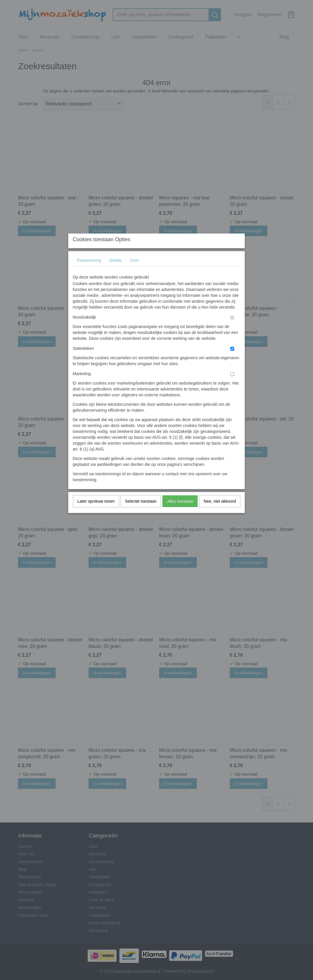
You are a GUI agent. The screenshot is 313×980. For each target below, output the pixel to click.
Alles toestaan (180, 513)
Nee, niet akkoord (220, 513)
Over (134, 272)
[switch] (232, 329)
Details (115, 272)
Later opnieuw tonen (96, 513)
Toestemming (89, 272)
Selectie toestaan (141, 513)
